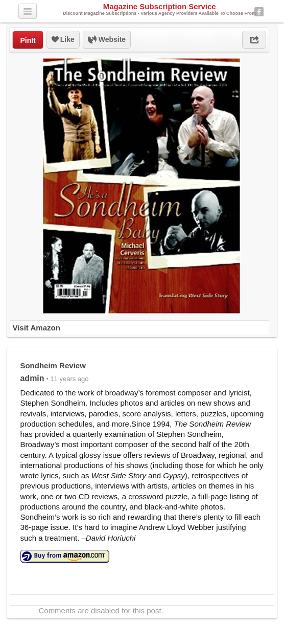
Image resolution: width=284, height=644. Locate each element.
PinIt (28, 40)
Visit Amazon (36, 328)
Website (107, 40)
